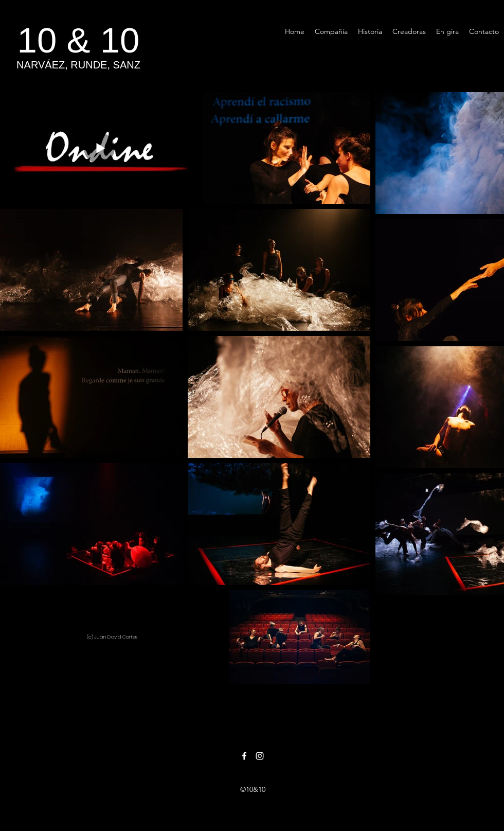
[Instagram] (260, 756)
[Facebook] (244, 756)
